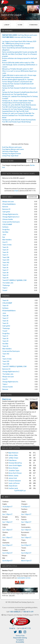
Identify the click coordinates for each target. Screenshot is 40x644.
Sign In (30, 2)
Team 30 (5, 252)
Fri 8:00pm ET (26, 507)
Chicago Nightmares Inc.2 (11, 217)
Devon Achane (13, 468)
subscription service (24, 578)
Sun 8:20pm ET (7, 561)
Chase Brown (13, 486)
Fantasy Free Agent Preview (12, 154)
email (16, 191)
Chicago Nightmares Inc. (10, 214)
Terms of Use (20, 636)
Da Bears (5, 227)
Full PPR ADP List (20, 491)
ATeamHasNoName (9, 204)
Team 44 (5, 278)
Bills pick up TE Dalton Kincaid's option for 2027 (18, 69)
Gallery (12, 596)
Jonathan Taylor (14, 471)
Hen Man (5, 232)
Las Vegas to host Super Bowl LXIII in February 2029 (19, 41)
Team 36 (5, 268)
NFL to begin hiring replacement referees (16, 77)
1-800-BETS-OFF (28, 612)
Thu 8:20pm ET (7, 507)
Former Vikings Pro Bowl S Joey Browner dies (17, 82)
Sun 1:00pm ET (7, 514)
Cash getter (6, 212)
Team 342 (6, 263)
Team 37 (5, 270)
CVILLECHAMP (7, 224)
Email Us (12, 628)
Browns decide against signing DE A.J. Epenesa (18, 80)
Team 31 (5, 255)
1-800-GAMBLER (15, 612)
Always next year (8, 202)
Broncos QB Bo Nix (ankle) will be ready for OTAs (18, 63)
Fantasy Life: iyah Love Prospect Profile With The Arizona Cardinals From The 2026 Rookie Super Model (18, 115)
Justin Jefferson (14, 483)
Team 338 (6, 257)
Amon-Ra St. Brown (15, 473)
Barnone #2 (6, 209)
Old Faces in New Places (10, 151)
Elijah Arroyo (7, 399)
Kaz (4, 237)
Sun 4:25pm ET (7, 553)
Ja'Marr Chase (13, 458)
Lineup (7, 25)
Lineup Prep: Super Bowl (10, 156)
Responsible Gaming (20, 638)
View (35, 161)
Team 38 (5, 273)
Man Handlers (7, 240)
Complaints (20, 640)
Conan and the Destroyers (11, 222)
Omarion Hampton (15, 481)
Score (20, 25)
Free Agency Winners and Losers (13, 149)
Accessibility (20, 642)
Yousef (5, 290)
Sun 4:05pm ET (7, 545)
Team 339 (6, 260)
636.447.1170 (26, 628)
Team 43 (5, 275)
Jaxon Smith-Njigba (15, 465)
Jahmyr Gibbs (13, 455)
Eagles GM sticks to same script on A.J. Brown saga (19, 75)
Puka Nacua (12, 460)
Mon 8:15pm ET (26, 561)
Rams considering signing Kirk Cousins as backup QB (20, 52)
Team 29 (5, 250)
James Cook (13, 478)
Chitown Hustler (8, 219)
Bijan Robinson (13, 453)
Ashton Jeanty (13, 476)
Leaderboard (32, 197)
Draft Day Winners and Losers (20, 35)
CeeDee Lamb (13, 488)
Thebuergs (6, 285)
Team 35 (5, 265)
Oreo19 (5, 242)
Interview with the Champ (17, 37)
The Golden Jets (8, 283)
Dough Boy (6, 230)
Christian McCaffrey (15, 463)
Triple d (5, 288)
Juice (4, 235)
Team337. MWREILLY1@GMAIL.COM (14, 280)
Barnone (5, 207)
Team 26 (5, 247)
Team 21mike (7, 245)
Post (29, 161)
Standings (33, 25)
